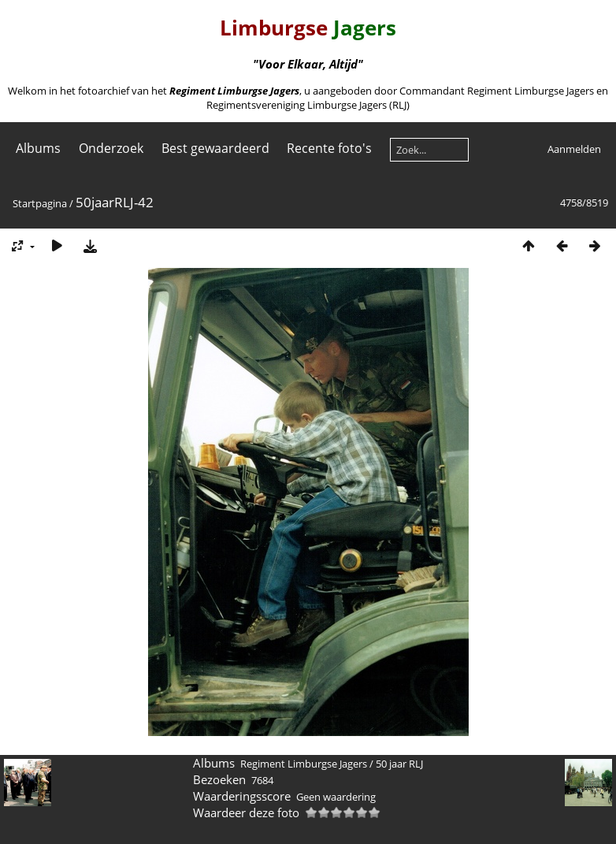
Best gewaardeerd (215, 148)
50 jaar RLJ (399, 764)
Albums (38, 148)
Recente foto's (329, 148)
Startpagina (40, 203)
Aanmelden (574, 149)
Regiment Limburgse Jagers (304, 764)
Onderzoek (111, 148)
